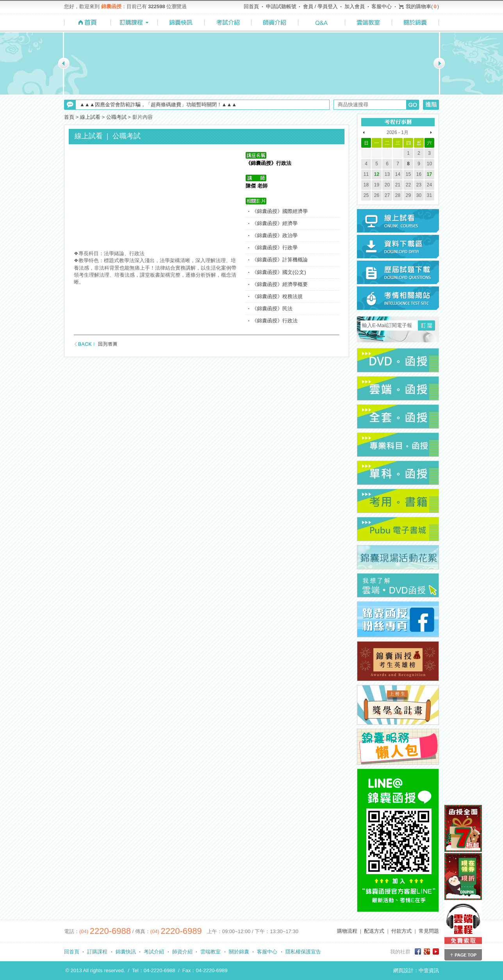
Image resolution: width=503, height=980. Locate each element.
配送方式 (374, 931)
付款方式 (401, 931)
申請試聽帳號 (281, 6)
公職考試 (116, 117)
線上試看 (90, 117)
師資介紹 (182, 952)
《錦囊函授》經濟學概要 (280, 284)
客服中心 (382, 6)
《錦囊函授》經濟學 (275, 223)
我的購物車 (418, 6)
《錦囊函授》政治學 (275, 235)
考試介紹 (154, 952)
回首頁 (251, 6)
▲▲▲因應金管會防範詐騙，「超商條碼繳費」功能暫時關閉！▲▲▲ (158, 105)
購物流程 (347, 931)
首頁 (69, 117)
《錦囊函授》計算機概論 (280, 260)
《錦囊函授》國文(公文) (279, 272)
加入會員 (355, 6)
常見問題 (429, 931)
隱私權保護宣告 (303, 952)
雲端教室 (210, 952)
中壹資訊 (429, 970)
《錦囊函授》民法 (272, 308)
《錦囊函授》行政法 (275, 321)
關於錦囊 (239, 952)
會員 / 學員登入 (320, 6)
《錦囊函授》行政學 (275, 248)
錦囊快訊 (126, 952)
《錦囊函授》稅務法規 (277, 296)
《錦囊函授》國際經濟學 (280, 211)
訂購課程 (97, 952)
